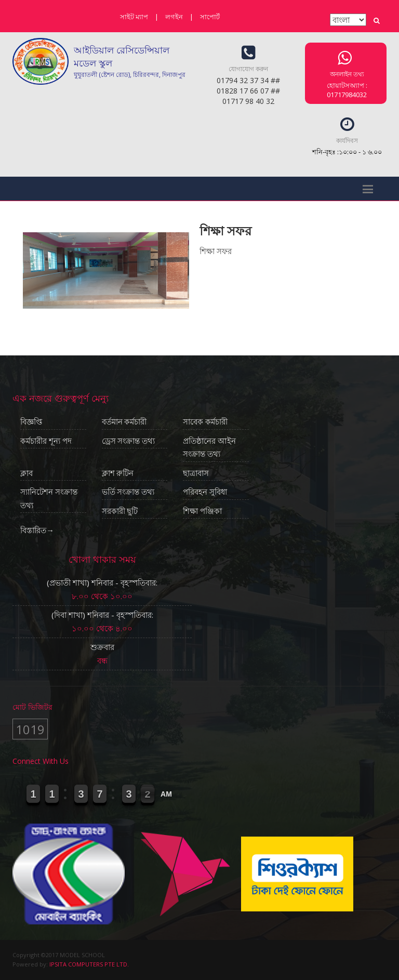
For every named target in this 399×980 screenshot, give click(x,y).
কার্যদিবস (347, 141)
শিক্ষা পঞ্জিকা (202, 511)
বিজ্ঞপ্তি (31, 422)
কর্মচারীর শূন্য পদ (46, 441)
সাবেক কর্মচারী (205, 422)
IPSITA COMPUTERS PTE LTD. (89, 964)
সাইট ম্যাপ (134, 17)
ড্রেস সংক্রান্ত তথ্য (129, 441)
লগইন (174, 17)
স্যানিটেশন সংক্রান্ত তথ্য (49, 499)
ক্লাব (26, 473)
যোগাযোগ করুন (248, 69)
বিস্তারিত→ (37, 530)
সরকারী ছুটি (120, 511)
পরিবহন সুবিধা (205, 492)
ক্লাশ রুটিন (118, 473)
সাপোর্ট (210, 17)
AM (166, 794)
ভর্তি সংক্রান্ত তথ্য (128, 492)
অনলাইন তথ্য (347, 74)
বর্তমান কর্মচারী (124, 422)
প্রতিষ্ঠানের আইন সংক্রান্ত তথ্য (209, 448)
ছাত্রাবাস (196, 473)
